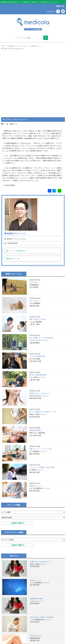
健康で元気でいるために (38, 259)
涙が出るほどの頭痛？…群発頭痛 (42, 556)
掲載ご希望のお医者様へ (12, 630)
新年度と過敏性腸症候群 (38, 314)
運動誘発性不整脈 (36, 538)
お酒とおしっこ (35, 519)
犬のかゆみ (33, 222)
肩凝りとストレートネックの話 (40, 388)
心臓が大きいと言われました (40, 501)
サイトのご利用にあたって (13, 628)
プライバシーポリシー (11, 633)
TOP (3, 46)
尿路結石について (36, 425)
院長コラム (35, 46)
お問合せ (7, 638)
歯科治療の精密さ (36, 369)
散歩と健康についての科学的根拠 (41, 277)
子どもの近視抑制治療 (37, 296)
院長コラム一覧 (13, 198)
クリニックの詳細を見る (16, 190)
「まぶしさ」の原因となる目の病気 (42, 406)
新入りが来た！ (35, 240)
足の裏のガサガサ (36, 575)
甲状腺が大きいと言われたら (40, 333)
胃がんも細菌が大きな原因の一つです (43, 351)
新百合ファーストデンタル (18, 46)
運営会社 (7, 635)
